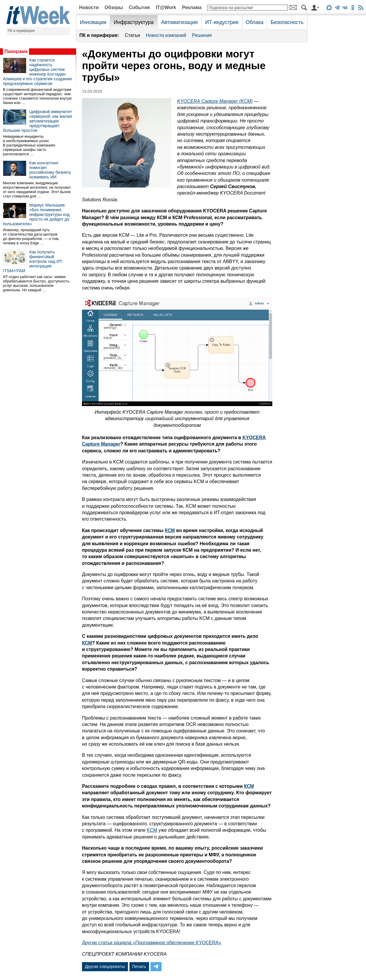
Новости (89, 7)
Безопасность (287, 22)
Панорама (16, 51)
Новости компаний (166, 35)
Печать (139, 967)
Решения (202, 35)
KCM (152, 830)
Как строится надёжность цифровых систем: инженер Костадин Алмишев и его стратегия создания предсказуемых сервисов (37, 72)
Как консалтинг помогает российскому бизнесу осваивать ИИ (50, 170)
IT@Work (166, 7)
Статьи (132, 35)
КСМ (170, 530)
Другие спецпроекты (105, 967)
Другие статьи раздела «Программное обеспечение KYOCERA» (152, 943)
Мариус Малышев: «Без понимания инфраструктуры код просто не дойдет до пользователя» (36, 214)
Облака (255, 22)
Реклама (192, 7)
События (139, 7)
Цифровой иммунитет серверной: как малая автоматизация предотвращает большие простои (37, 121)
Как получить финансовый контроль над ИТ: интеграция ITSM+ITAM (33, 261)
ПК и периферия (21, 31)
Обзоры (114, 7)
